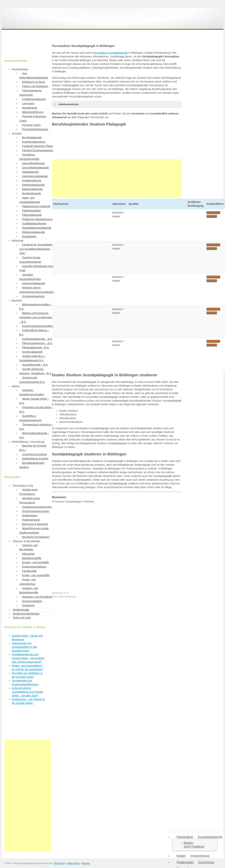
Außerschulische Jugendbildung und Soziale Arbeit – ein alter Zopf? (27, 692)
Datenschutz (73, 863)
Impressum (59, 863)
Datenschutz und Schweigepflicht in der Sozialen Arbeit (24, 647)
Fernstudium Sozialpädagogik (110, 53)
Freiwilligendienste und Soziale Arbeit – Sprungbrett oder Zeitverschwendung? (28, 658)
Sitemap (86, 863)
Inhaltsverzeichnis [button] (66, 104)
